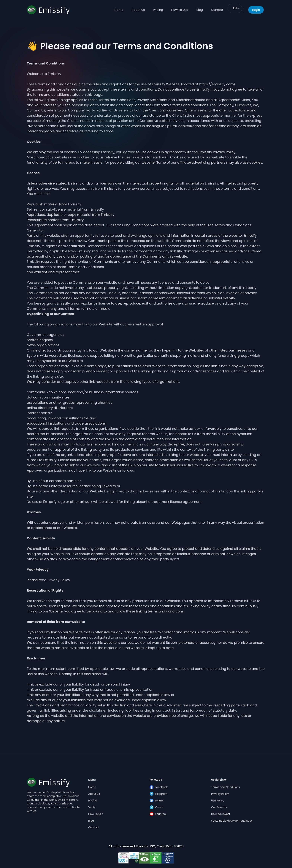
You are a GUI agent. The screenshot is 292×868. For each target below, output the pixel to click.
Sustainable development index (232, 821)
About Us (138, 10)
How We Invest (221, 814)
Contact (217, 10)
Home (119, 10)
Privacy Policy (220, 794)
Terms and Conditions (226, 787)
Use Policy (218, 801)
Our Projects (219, 807)
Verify (92, 807)
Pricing (158, 10)
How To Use (180, 10)
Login (256, 10)
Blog (200, 10)
